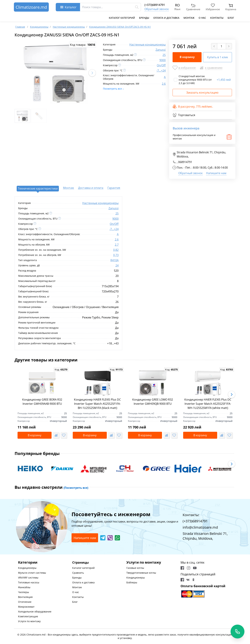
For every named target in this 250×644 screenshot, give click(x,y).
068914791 (185, 162)
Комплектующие (28, 616)
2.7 (117, 245)
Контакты (217, 18)
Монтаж (189, 18)
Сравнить (78, 573)
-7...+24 (161, 71)
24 (117, 265)
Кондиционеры (27, 568)
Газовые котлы (135, 568)
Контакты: (191, 515)
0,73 (116, 255)
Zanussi (161, 50)
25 (164, 55)
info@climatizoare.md (200, 527)
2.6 (164, 84)
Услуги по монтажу (29, 621)
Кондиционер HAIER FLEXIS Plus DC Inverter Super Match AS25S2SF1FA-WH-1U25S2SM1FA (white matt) (208, 404)
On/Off (161, 65)
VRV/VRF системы (28, 578)
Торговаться (184, 115)
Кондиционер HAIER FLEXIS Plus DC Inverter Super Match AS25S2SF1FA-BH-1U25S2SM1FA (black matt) (97, 404)
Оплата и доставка (166, 18)
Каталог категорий (122, 18)
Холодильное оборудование (35, 612)
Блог (231, 18)
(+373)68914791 (155, 5)
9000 (162, 60)
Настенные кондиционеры (147, 45)
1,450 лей (224, 80)
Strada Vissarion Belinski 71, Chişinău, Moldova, (199, 154)
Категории (28, 562)
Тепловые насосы (29, 582)
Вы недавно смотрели (51, 487)
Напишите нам (216, 173)
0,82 (116, 250)
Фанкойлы (24, 587)
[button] (92, 73)
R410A (114, 260)
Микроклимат (26, 607)
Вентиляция (25, 597)
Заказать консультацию (202, 93)
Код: (61, 369)
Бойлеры (132, 582)
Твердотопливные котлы (141, 573)
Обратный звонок (157, 9)
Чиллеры (24, 592)
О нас (202, 18)
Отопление (25, 602)
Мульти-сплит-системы (32, 573)
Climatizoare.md (31, 7)
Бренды (144, 18)
